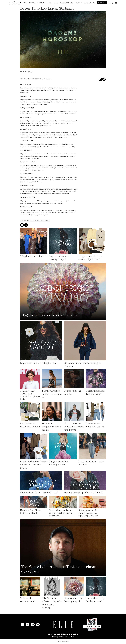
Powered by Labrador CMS (63, 642)
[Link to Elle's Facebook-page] (28, 625)
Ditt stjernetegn (90, 3)
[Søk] (109, 3)
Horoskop (32, 3)
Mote (25, 3)
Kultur (56, 3)
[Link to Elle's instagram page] (22, 625)
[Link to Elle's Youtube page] (33, 625)
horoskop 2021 (45, 221)
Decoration (65, 3)
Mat (72, 3)
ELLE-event (79, 3)
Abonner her (102, 3)
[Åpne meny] (11, 2)
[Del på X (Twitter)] (104, 79)
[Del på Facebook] (100, 79)
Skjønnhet (42, 3)
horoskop (36, 221)
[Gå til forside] (17, 3)
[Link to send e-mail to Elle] (38, 625)
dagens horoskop (26, 221)
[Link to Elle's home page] (63, 625)
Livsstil (50, 3)
